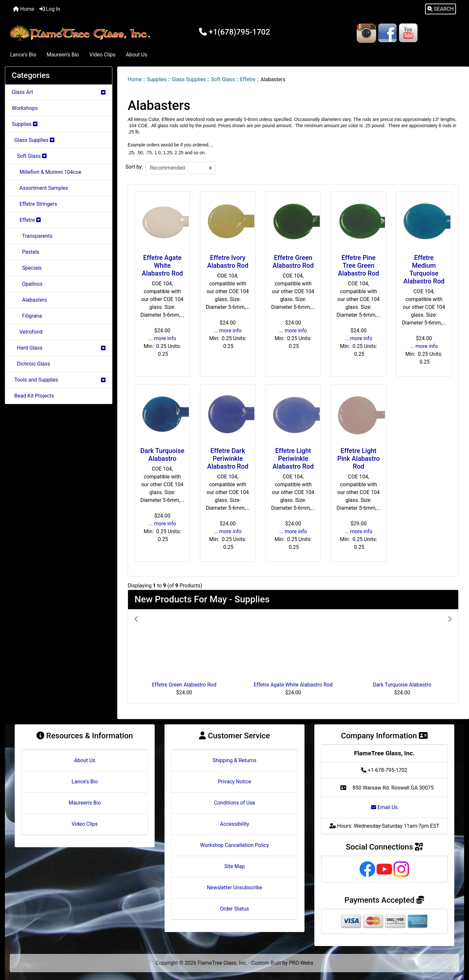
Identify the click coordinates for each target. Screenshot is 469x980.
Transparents (32, 236)
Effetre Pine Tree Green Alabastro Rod (359, 265)
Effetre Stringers (34, 204)
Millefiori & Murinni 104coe (47, 172)
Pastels (26, 252)
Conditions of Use (234, 803)
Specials (27, 268)
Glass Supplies (189, 79)
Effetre (248, 79)
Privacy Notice (234, 782)
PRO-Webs (301, 963)
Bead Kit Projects (33, 396)
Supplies (157, 79)
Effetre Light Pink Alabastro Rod (358, 459)
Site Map (235, 866)
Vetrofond (27, 332)
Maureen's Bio (63, 55)
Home (24, 9)
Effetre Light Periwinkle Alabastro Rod (293, 459)
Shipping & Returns (235, 760)
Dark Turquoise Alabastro (162, 455)
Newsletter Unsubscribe (234, 888)
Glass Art (59, 92)
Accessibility (234, 824)
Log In (50, 9)
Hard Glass (59, 348)
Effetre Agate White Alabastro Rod (162, 265)
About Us (137, 55)
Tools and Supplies (59, 380)
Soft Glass (223, 79)
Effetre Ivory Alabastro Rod (228, 262)
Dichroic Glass (31, 364)
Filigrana (27, 316)
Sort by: (134, 167)
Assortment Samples (40, 188)
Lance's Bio (23, 55)
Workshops (25, 108)
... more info (162, 338)
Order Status (235, 909)
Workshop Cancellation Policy (235, 845)
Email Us (384, 807)
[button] (441, 9)
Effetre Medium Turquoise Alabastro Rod (424, 269)
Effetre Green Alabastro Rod (293, 262)
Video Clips (102, 55)
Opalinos (27, 284)
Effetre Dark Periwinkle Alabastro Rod (228, 459)
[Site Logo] (82, 33)
